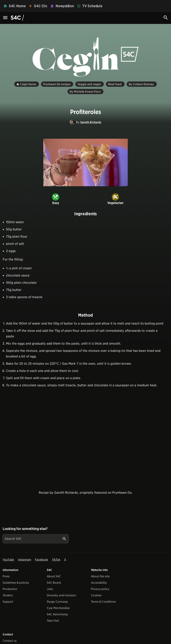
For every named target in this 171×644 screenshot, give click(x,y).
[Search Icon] (166, 18)
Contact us (10, 641)
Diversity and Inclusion (61, 595)
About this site (100, 576)
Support (8, 602)
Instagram (25, 560)
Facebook (42, 560)
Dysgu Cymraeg (57, 602)
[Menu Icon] (5, 18)
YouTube (8, 560)
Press (6, 576)
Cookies (96, 595)
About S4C (54, 576)
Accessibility (99, 583)
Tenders (8, 595)
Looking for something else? (25, 529)
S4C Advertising (57, 614)
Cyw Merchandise (58, 608)
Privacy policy (100, 589)
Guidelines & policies (16, 583)
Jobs (50, 589)
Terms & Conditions (103, 602)
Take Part (53, 621)
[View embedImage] (85, 162)
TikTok (56, 560)
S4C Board (54, 583)
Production (10, 589)
